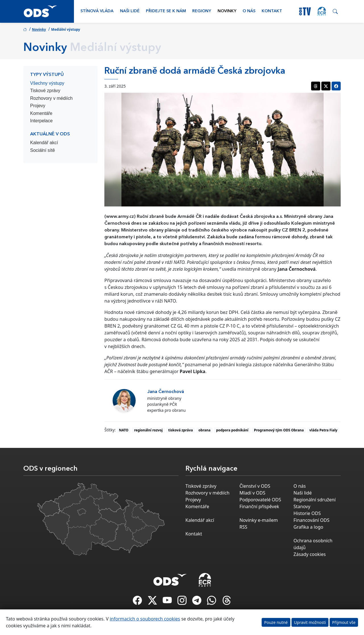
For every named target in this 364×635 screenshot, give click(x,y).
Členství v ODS (255, 486)
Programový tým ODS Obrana (279, 430)
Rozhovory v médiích (51, 98)
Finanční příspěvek (259, 506)
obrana (204, 430)
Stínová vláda (97, 11)
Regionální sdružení (315, 500)
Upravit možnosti (310, 622)
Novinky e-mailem (259, 520)
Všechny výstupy (47, 83)
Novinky (227, 11)
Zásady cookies (310, 554)
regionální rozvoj (148, 430)
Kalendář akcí (44, 143)
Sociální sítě (43, 150)
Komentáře (41, 113)
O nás (249, 11)
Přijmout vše (344, 622)
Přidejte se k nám (166, 11)
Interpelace (41, 121)
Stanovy (302, 506)
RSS (243, 527)
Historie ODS (307, 513)
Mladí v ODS (252, 493)
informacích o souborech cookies (145, 619)
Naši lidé (130, 11)
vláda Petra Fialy (323, 430)
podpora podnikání (232, 430)
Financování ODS (311, 520)
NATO (124, 430)
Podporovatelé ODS (260, 500)
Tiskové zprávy (45, 91)
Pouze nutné (276, 622)
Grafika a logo (308, 527)
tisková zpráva (181, 430)
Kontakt (272, 11)
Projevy (38, 106)
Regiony (202, 11)
